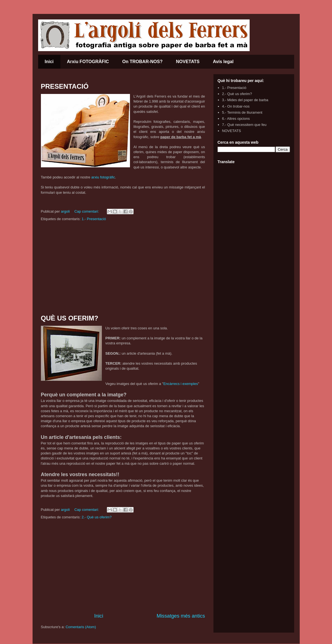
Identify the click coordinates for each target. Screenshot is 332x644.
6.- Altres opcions (236, 119)
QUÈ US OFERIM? (70, 318)
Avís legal (223, 62)
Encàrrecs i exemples (181, 384)
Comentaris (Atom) (81, 627)
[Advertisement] (123, 268)
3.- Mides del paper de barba (245, 100)
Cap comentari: (87, 211)
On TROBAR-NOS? (142, 62)
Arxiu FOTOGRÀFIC (88, 62)
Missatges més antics (181, 616)
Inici (49, 62)
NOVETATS (188, 62)
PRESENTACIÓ (65, 86)
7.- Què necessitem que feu (244, 125)
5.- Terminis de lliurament (242, 112)
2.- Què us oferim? (97, 517)
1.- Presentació (94, 219)
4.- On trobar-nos (236, 106)
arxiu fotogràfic (103, 177)
